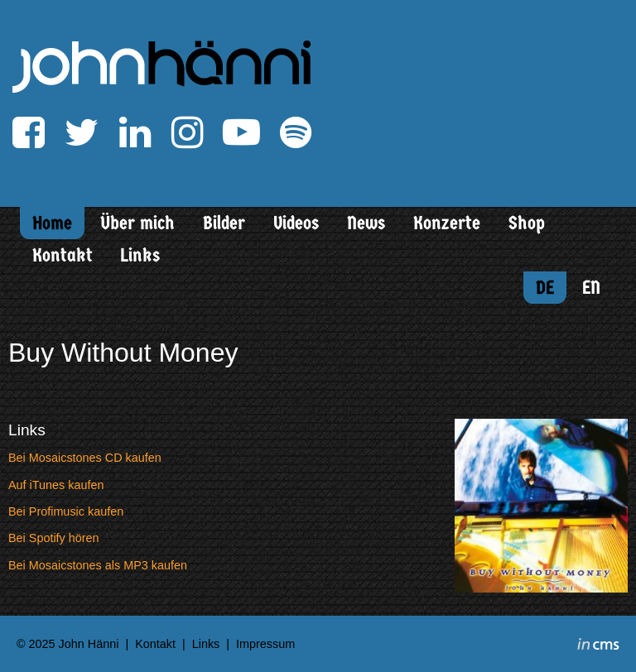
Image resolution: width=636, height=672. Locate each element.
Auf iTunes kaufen (56, 485)
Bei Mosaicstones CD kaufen (85, 458)
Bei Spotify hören (54, 538)
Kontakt (63, 255)
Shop (527, 223)
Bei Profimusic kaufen (66, 511)
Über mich (137, 223)
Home (52, 223)
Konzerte (447, 223)
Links (140, 255)
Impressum (265, 644)
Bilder (224, 223)
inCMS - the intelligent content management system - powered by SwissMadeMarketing (598, 646)
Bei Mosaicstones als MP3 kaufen (98, 565)
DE (545, 288)
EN (591, 288)
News (366, 223)
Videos (296, 223)
